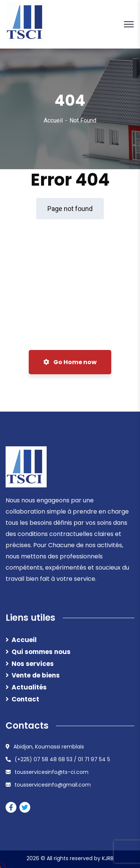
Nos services (33, 664)
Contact (25, 699)
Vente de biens (36, 675)
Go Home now (70, 362)
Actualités (29, 687)
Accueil (53, 120)
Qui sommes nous (41, 652)
